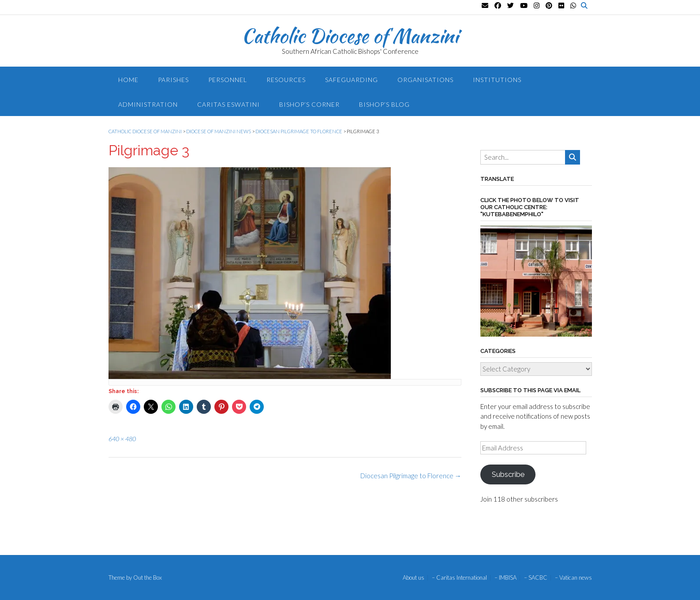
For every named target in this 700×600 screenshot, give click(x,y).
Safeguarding (352, 80)
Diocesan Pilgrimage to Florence (411, 476)
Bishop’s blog (384, 104)
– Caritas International (459, 578)
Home (128, 80)
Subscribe (508, 474)
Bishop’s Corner (309, 104)
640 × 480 (122, 439)
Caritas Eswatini (228, 104)
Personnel (228, 80)
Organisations (425, 80)
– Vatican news (573, 578)
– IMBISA (505, 578)
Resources (286, 80)
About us (414, 578)
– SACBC (536, 578)
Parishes (173, 80)
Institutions (497, 80)
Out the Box (148, 577)
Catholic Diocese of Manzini (350, 36)
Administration (148, 104)
